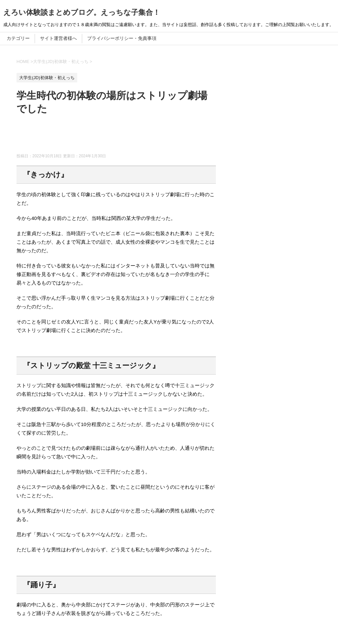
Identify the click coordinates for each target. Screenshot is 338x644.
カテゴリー (18, 38)
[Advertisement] (137, 137)
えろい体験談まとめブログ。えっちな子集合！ (82, 12)
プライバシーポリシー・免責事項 (122, 38)
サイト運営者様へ (58, 38)
